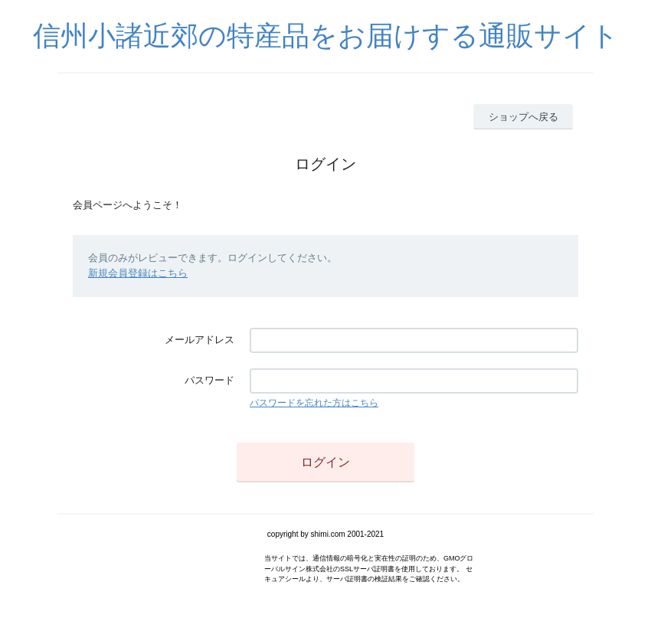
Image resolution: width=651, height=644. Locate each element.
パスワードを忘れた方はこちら (314, 403)
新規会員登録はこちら (138, 273)
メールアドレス (200, 340)
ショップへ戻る (523, 117)
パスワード (209, 380)
